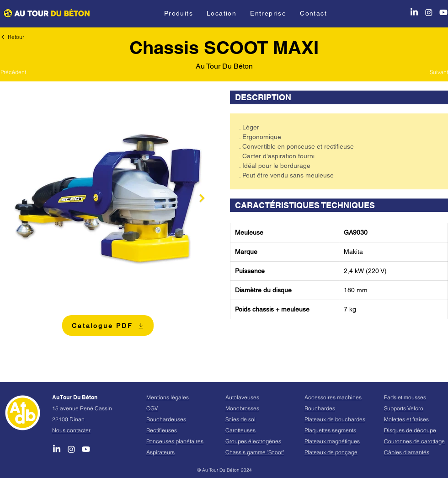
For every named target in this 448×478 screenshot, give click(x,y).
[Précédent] (18, 72)
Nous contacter (71, 430)
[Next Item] (202, 198)
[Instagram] (429, 12)
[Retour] (14, 37)
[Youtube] (443, 12)
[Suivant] (430, 72)
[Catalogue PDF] (108, 325)
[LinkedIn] (414, 12)
